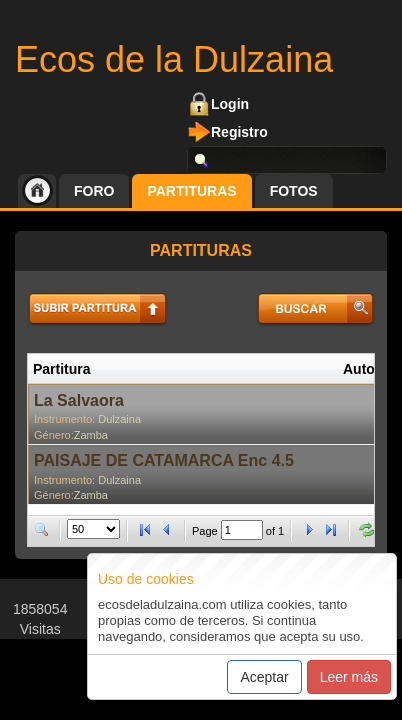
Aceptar (264, 677)
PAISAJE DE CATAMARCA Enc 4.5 (164, 460)
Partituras (191, 191)
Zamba (91, 435)
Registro (239, 132)
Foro (94, 191)
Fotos (294, 191)
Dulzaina (119, 419)
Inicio (37, 191)
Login (230, 104)
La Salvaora (79, 400)
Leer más (349, 677)
